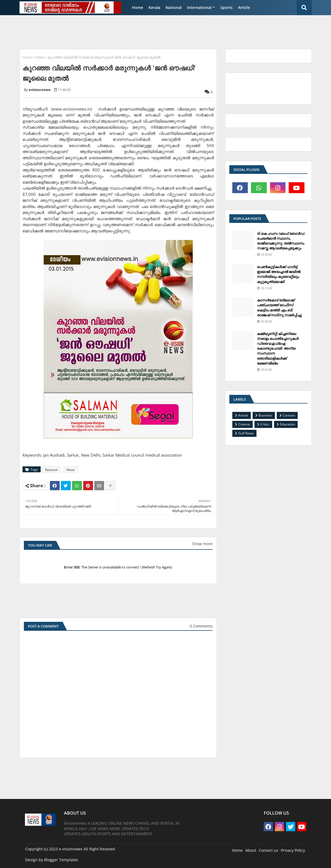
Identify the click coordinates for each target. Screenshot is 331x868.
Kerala (154, 7)
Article (244, 7)
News (40, 57)
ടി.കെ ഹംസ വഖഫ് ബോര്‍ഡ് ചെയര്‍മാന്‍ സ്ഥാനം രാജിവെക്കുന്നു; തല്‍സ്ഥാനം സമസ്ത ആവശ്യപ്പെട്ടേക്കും (281, 241)
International (199, 7)
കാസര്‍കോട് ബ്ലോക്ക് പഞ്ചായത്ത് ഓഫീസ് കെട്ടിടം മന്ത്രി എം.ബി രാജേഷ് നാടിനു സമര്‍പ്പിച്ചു (279, 308)
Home (138, 7)
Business (265, 415)
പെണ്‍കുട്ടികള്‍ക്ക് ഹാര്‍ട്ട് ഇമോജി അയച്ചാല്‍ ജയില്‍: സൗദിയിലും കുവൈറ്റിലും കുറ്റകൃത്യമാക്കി (279, 274)
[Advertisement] (148, 31)
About (251, 850)
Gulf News (246, 433)
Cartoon (289, 415)
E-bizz (265, 424)
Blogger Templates (61, 860)
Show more (202, 544)
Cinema (244, 424)
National (174, 7)
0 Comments (201, 626)
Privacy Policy (293, 850)
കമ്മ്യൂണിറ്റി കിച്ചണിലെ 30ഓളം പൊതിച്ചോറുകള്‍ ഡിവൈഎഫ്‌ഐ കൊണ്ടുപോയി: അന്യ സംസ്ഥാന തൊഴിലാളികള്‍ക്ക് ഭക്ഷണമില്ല (278, 348)
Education (287, 424)
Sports (226, 7)
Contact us (269, 850)
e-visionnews (71, 849)
